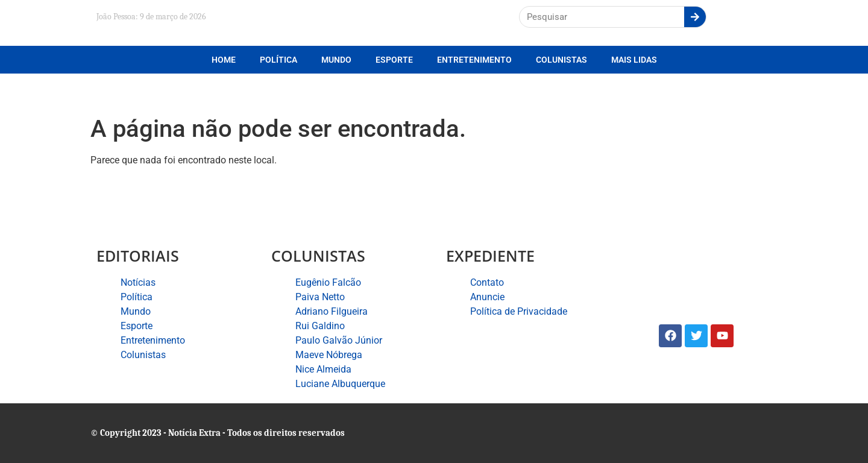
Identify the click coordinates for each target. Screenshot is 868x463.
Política (278, 60)
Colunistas (561, 60)
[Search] (695, 17)
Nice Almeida (323, 369)
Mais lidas (634, 60)
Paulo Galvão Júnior (339, 340)
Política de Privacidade (519, 311)
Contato (487, 282)
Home (224, 60)
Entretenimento (474, 60)
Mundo (336, 60)
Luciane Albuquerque (340, 384)
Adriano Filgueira (332, 311)
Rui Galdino (320, 326)
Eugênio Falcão (328, 282)
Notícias (138, 282)
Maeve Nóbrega (329, 355)
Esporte (394, 60)
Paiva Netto (320, 297)
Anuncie (487, 297)
